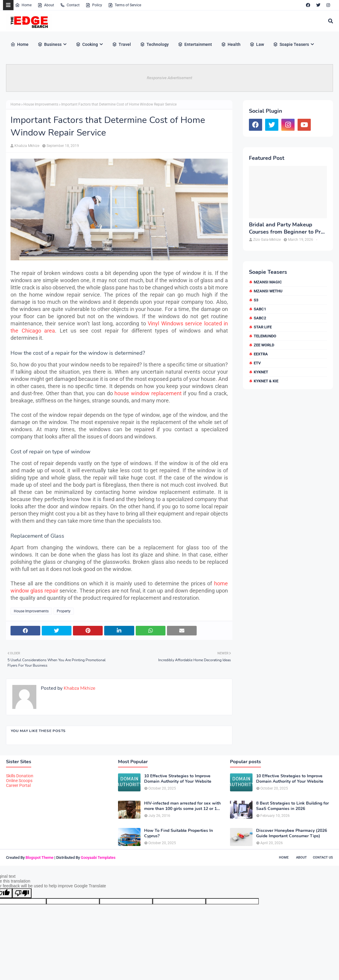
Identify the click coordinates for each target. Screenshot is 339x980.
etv (257, 363)
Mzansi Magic (268, 282)
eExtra (261, 354)
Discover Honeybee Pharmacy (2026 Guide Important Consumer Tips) (292, 833)
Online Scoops (19, 781)
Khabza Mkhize (27, 146)
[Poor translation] (22, 893)
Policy (94, 5)
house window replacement (148, 393)
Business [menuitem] (50, 44)
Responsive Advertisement (169, 78)
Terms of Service (125, 5)
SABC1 (260, 309)
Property (64, 611)
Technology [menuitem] (154, 44)
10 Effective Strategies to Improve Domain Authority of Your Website (178, 779)
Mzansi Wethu (268, 291)
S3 (256, 300)
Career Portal (18, 785)
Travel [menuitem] (121, 44)
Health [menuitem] (231, 44)
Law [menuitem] (257, 44)
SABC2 (260, 318)
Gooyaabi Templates (98, 858)
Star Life (263, 327)
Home (23, 5)
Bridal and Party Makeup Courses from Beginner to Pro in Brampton (286, 228)
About (46, 5)
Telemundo (265, 336)
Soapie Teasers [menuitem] (291, 44)
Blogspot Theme (39, 858)
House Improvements (41, 104)
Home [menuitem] (20, 44)
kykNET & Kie (266, 381)
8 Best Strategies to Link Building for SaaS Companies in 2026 (292, 806)
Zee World (264, 345)
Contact (70, 5)
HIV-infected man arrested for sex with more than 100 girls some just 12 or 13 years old (182, 806)
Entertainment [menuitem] (195, 44)
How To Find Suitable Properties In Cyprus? (179, 833)
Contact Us (323, 858)
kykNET (261, 372)
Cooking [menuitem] (87, 44)
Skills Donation (20, 776)
